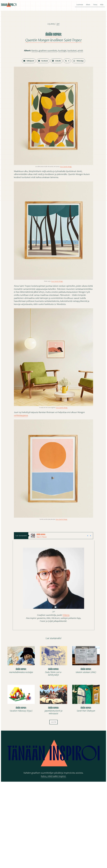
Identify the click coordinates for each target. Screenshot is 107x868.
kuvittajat (62, 51)
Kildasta (66, 615)
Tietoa (95, 5)
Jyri (58, 24)
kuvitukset (72, 51)
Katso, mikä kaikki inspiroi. (53, 776)
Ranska (35, 51)
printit (80, 51)
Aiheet (88, 5)
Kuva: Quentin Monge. (66, 166)
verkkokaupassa (21, 415)
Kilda (102, 5)
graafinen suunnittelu (48, 51)
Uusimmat (80, 5)
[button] (88, 536)
